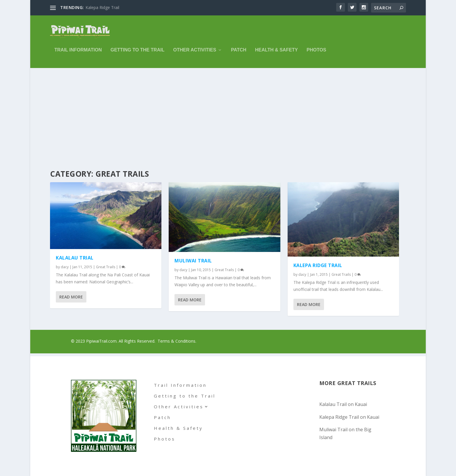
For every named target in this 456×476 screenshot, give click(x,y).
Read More (71, 297)
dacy (65, 267)
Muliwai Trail (193, 261)
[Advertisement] (228, 115)
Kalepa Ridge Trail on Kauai (349, 417)
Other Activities (195, 54)
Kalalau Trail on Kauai (343, 405)
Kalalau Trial (75, 258)
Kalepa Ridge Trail (102, 7)
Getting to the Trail (137, 54)
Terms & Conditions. (177, 341)
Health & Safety (276, 54)
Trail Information (78, 54)
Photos (316, 54)
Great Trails (106, 267)
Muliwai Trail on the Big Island (345, 433)
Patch (239, 54)
